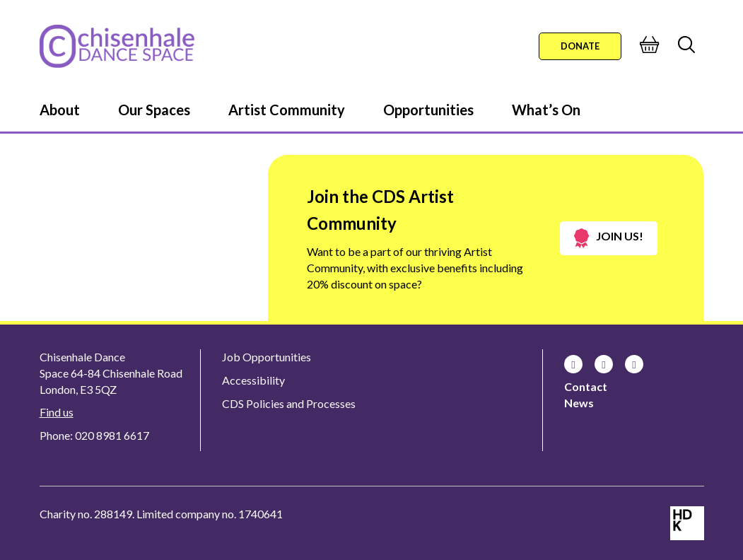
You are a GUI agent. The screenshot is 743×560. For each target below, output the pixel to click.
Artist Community (287, 110)
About (60, 110)
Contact (586, 386)
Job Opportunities (267, 357)
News (579, 403)
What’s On (546, 110)
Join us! (609, 238)
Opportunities (428, 110)
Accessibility (253, 380)
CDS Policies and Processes (289, 403)
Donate (580, 46)
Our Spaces (154, 110)
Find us (57, 412)
